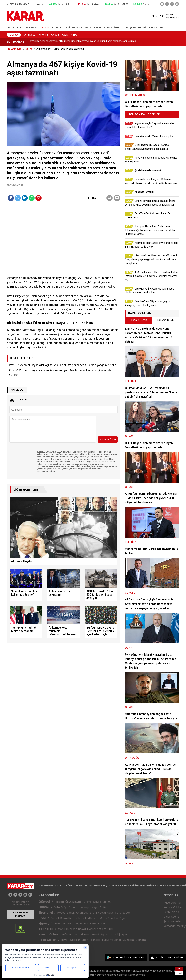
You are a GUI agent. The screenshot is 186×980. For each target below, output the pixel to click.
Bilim (111, 929)
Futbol (55, 918)
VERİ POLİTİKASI (149, 886)
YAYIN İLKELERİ (84, 886)
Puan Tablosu (172, 912)
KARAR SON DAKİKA (20, 914)
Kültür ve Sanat (112, 940)
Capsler (75, 940)
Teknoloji (46, 929)
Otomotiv (82, 913)
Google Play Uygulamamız (129, 957)
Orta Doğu (30, 35)
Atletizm (93, 918)
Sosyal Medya (87, 929)
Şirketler (125, 913)
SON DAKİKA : (15, 42)
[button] (88, 198)
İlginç (104, 935)
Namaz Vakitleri (173, 907)
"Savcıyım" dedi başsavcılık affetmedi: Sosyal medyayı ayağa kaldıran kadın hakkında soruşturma (82, 42)
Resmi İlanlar (148, 28)
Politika (59, 902)
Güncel (18, 28)
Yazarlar (32, 28)
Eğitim (107, 902)
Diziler (57, 924)
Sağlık (78, 924)
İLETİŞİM (60, 886)
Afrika (74, 35)
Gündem (68, 935)
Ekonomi (58, 28)
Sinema (85, 935)
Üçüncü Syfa (73, 902)
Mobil (61, 929)
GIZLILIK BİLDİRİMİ (128, 886)
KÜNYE (70, 886)
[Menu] (161, 28)
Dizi (77, 935)
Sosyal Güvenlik (108, 913)
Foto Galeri (48, 940)
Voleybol (80, 918)
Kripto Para (74, 28)
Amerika (43, 35)
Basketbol (67, 918)
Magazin (68, 924)
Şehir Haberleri (173, 921)
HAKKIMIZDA (46, 886)
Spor (88, 28)
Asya (65, 35)
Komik (96, 935)
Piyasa (61, 913)
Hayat (98, 28)
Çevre (97, 902)
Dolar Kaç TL (171, 917)
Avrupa (55, 35)
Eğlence (106, 924)
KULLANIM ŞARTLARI (105, 886)
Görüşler (129, 28)
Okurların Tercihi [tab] (139, 320)
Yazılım (102, 929)
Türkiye (87, 902)
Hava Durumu (172, 903)
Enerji (93, 913)
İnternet (71, 929)
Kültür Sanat (92, 924)
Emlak (71, 913)
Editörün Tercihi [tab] (166, 320)
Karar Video (112, 28)
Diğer (123, 918)
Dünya (45, 28)
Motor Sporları (109, 918)
